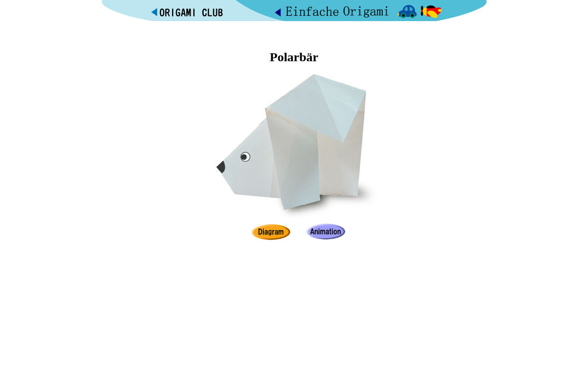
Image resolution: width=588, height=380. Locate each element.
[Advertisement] (294, 34)
